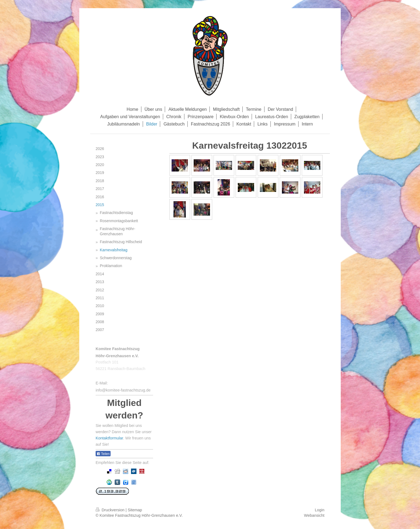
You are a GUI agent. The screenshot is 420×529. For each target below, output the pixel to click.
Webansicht (314, 515)
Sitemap (135, 510)
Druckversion (111, 510)
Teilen (103, 454)
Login (320, 510)
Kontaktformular (109, 438)
